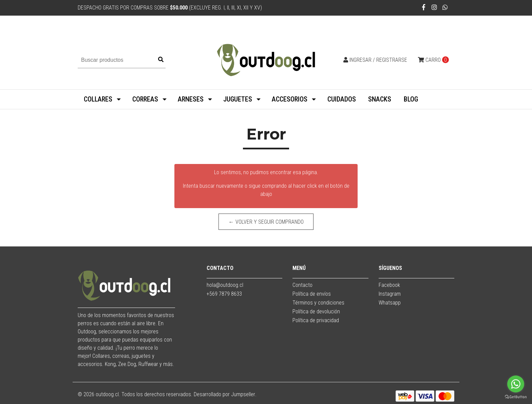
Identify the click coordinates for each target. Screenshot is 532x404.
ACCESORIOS (290, 99)
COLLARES (98, 99)
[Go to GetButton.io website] (516, 397)
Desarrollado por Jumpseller (224, 394)
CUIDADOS (342, 99)
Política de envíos (312, 294)
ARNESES (191, 99)
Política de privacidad (316, 320)
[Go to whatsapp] (516, 384)
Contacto (302, 285)
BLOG (411, 99)
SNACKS (380, 99)
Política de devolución (316, 311)
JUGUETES (238, 99)
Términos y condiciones (318, 303)
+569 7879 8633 (224, 294)
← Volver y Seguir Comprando (266, 222)
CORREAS (145, 99)
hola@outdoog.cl (225, 285)
